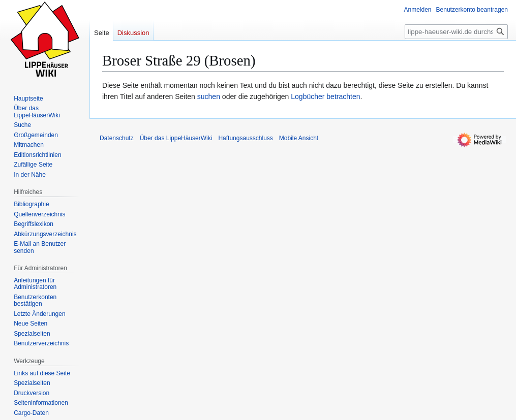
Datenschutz (117, 138)
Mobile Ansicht (299, 138)
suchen (209, 96)
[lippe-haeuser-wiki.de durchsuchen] (456, 32)
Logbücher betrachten (325, 96)
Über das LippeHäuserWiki (176, 138)
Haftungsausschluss (245, 138)
